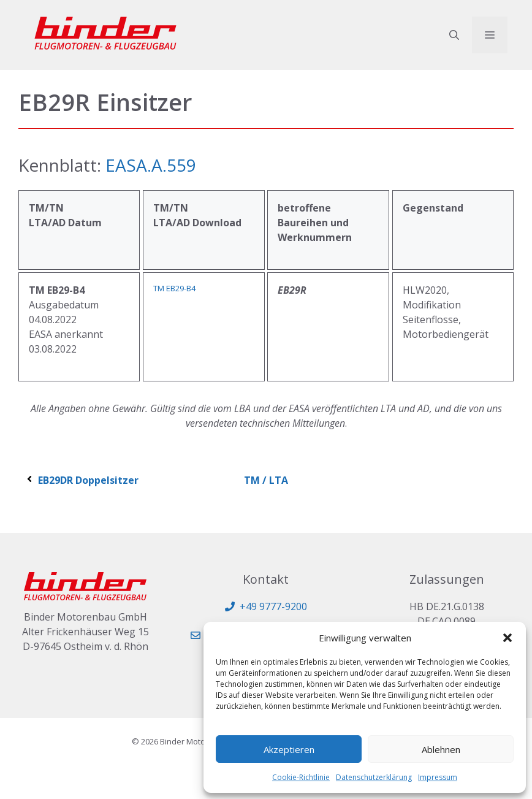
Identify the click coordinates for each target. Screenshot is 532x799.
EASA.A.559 (149, 165)
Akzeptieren (289, 749)
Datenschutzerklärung (374, 777)
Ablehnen (441, 749)
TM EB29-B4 (174, 288)
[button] (507, 638)
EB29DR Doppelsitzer (82, 480)
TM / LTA (266, 480)
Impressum (438, 777)
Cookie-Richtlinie (301, 777)
